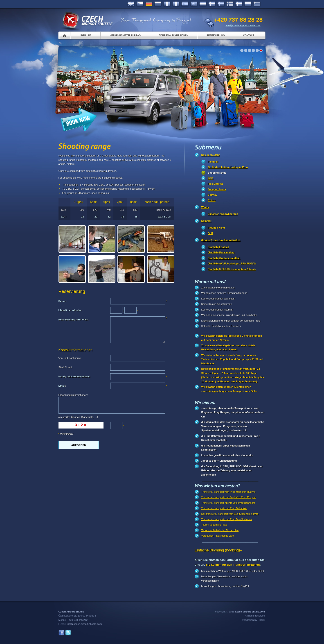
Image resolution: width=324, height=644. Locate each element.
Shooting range (217, 173)
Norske (212, 4)
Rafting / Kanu (216, 228)
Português (194, 4)
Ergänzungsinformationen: (73, 395)
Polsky (248, 4)
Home (64, 35)
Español (185, 4)
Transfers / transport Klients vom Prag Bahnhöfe (228, 503)
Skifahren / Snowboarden (223, 214)
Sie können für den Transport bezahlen (233, 565)
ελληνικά (257, 4)
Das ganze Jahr (211, 155)
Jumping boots (217, 189)
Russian (158, 4)
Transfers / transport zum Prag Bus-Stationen (227, 519)
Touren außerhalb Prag (214, 525)
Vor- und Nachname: (70, 358)
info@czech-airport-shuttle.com (243, 25)
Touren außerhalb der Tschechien (220, 530)
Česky (140, 4)
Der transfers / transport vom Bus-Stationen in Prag (230, 514)
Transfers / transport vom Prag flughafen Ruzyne (228, 492)
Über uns (86, 35)
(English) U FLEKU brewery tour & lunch (232, 269)
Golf (210, 233)
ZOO (211, 178)
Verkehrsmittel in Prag (125, 35)
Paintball (213, 162)
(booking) (233, 550)
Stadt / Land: (66, 367)
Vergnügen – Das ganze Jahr (218, 536)
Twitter (68, 633)
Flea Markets (216, 184)
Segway (213, 195)
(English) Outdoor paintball (224, 258)
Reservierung (216, 35)
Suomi (230, 4)
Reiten (212, 200)
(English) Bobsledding (221, 252)
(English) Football (218, 247)
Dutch (203, 4)
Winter (205, 207)
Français (167, 4)
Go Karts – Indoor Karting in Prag (228, 167)
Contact (249, 35)
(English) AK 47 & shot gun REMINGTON (232, 263)
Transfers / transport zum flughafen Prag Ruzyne (228, 497)
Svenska (221, 4)
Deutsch (149, 4)
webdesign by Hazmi (253, 620)
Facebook (61, 633)
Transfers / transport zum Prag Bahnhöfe (224, 508)
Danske (239, 4)
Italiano (176, 4)
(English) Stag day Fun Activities (221, 240)
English (131, 4)
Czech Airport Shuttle (87, 20)
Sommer (206, 221)
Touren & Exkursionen (174, 35)
